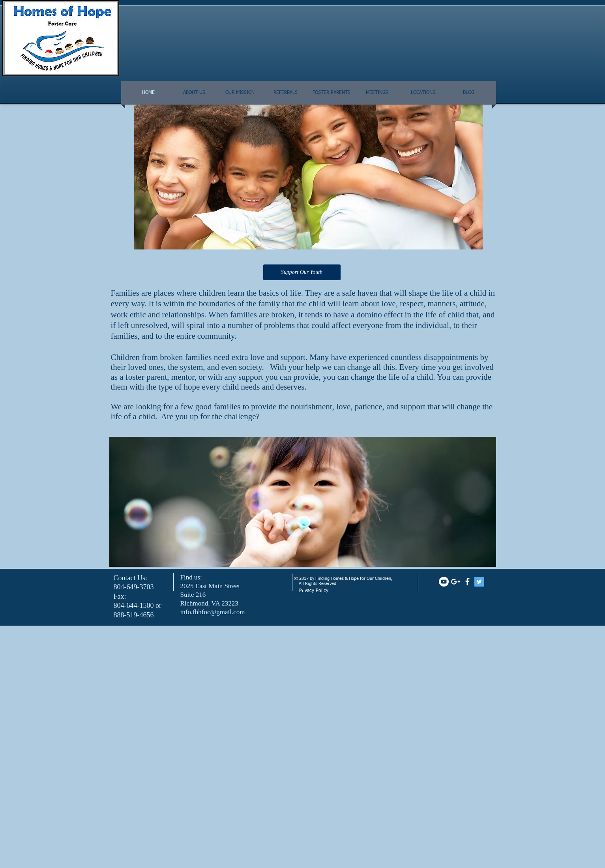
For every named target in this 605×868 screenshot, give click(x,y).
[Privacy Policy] (338, 591)
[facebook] (467, 582)
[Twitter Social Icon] (479, 582)
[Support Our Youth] (302, 272)
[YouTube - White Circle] (444, 582)
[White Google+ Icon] (456, 582)
